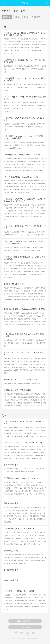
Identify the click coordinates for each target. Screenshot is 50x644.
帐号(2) (26, 17)
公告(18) (17, 17)
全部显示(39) (7, 17)
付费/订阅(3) (36, 17)
